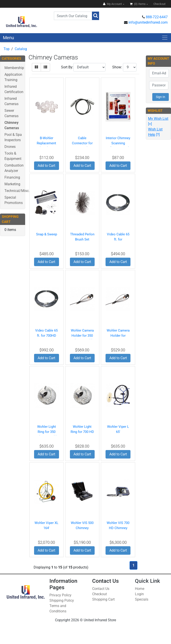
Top (7, 49)
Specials (142, 599)
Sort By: (67, 67)
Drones (10, 147)
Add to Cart (46, 166)
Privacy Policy (60, 595)
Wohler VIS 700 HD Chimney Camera (118, 528)
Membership (14, 68)
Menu (8, 38)
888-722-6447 (157, 17)
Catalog (21, 49)
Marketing (12, 184)
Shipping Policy (62, 600)
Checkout (100, 594)
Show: (117, 67)
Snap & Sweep (47, 234)
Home (140, 589)
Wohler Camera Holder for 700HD (118, 335)
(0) (138, 4)
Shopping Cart (103, 599)
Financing (12, 177)
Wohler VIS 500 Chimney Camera (82, 528)
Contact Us (101, 589)
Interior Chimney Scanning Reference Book (118, 143)
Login (139, 594)
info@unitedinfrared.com (148, 22)
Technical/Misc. (17, 191)
